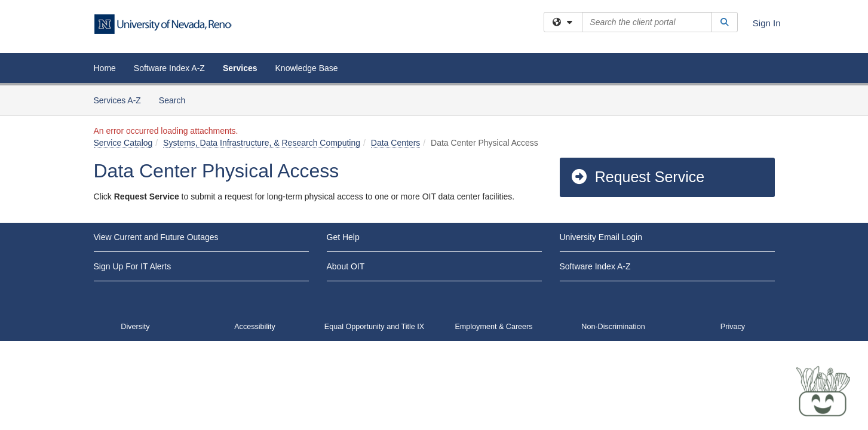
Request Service (637, 177)
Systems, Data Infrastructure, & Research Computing (262, 143)
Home (105, 68)
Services (240, 68)
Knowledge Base (307, 68)
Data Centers (395, 143)
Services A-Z (117, 100)
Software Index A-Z (169, 68)
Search (177, 99)
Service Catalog (123, 143)
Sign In (767, 23)
